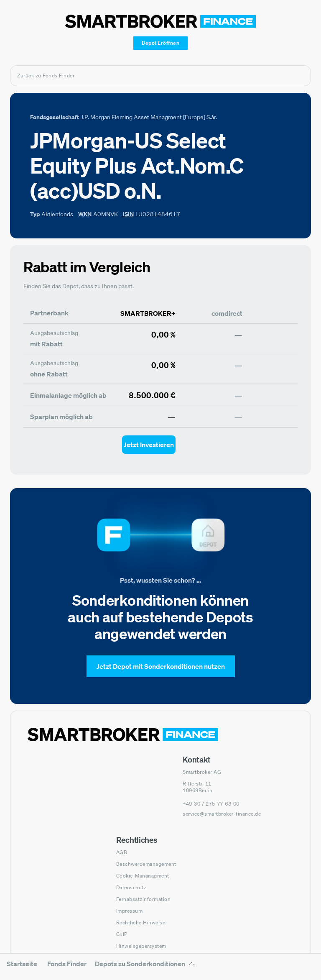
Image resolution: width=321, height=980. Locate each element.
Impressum (130, 911)
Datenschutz (131, 887)
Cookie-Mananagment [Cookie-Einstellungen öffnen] (143, 876)
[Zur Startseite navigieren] (123, 734)
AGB (122, 852)
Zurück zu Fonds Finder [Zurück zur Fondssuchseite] (46, 75)
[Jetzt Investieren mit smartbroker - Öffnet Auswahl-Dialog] (149, 445)
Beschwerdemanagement (146, 864)
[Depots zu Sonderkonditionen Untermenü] (145, 967)
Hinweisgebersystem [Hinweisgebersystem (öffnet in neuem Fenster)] (141, 946)
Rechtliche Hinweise (141, 922)
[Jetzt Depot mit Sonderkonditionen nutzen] (161, 666)
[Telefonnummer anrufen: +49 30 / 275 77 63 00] (211, 804)
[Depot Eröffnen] (160, 43)
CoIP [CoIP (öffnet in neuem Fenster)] (122, 934)
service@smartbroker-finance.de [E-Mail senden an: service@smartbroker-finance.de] (222, 814)
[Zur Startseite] (160, 21)
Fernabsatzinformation (144, 899)
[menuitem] (22, 969)
